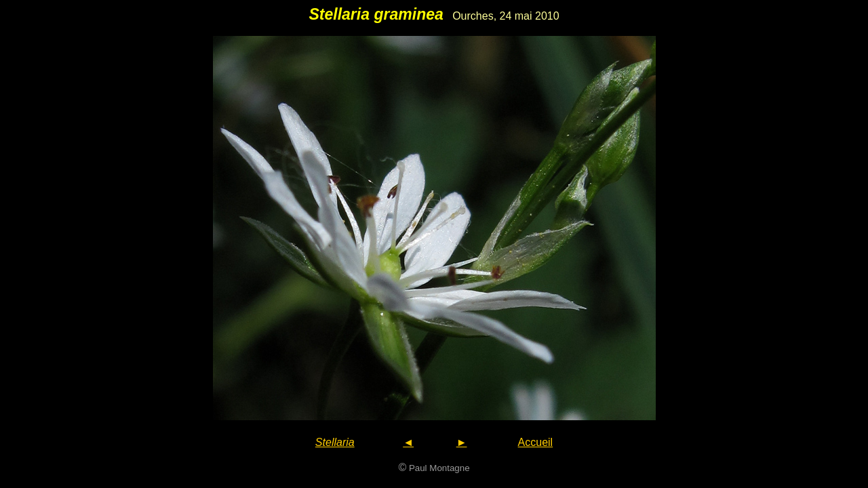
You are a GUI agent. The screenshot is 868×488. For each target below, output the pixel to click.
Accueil (536, 442)
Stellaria (335, 442)
